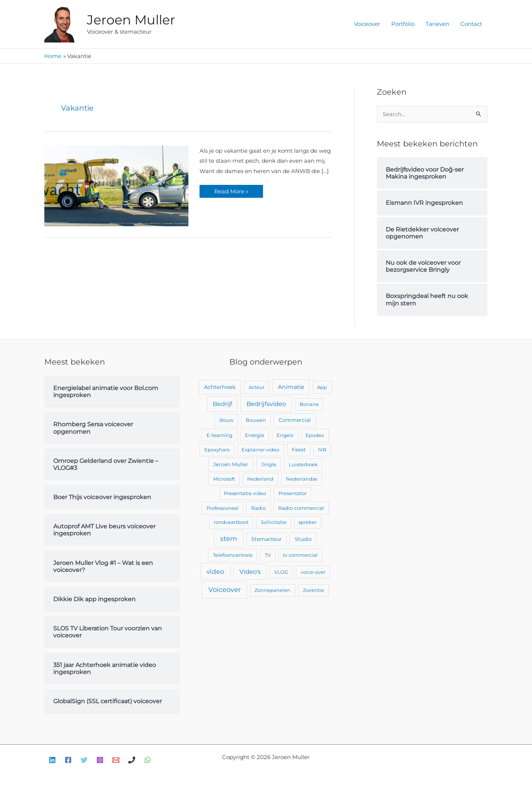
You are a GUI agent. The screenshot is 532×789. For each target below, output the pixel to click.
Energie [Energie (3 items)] (255, 435)
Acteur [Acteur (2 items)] (257, 387)
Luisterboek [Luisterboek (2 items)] (303, 464)
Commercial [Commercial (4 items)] (295, 420)
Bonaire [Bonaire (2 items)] (309, 404)
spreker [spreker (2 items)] (308, 522)
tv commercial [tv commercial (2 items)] (300, 555)
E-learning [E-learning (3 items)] (219, 435)
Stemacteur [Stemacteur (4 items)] (267, 539)
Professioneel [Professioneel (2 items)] (223, 508)
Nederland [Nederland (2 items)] (260, 479)
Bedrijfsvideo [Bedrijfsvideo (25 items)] (266, 404)
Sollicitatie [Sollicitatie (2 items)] (274, 522)
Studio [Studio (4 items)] (303, 539)
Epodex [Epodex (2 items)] (315, 435)
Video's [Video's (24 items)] (250, 572)
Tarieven (437, 24)
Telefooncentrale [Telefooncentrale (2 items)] (233, 555)
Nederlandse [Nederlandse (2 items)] (302, 479)
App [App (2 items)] (322, 387)
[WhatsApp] (148, 760)
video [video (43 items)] (215, 571)
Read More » (231, 190)
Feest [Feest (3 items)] (299, 450)
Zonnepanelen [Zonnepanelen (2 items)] (272, 590)
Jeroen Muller (131, 20)
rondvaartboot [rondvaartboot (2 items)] (231, 522)
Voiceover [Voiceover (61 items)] (225, 590)
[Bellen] (132, 760)
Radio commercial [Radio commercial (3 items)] (301, 508)
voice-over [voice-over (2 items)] (313, 572)
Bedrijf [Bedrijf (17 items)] (222, 404)
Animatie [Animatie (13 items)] (291, 387)
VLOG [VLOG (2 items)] (281, 572)
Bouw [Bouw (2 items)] (226, 420)
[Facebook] (68, 760)
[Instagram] (100, 760)
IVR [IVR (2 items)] (322, 450)
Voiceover (367, 24)
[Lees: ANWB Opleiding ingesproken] (116, 185)
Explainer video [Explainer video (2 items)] (260, 450)
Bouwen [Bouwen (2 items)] (256, 420)
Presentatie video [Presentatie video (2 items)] (245, 493)
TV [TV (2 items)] (268, 555)
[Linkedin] (52, 760)
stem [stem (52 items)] (229, 539)
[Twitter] (84, 760)
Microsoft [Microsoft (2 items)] (224, 479)
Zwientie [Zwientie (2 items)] (313, 590)
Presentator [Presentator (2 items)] (293, 493)
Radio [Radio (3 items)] (258, 508)
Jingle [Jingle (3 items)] (269, 464)
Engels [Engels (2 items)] (285, 435)
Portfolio (403, 24)
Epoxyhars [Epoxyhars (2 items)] (217, 450)
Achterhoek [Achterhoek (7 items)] (220, 387)
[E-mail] (116, 760)
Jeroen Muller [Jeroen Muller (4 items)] (231, 464)
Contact (471, 24)
